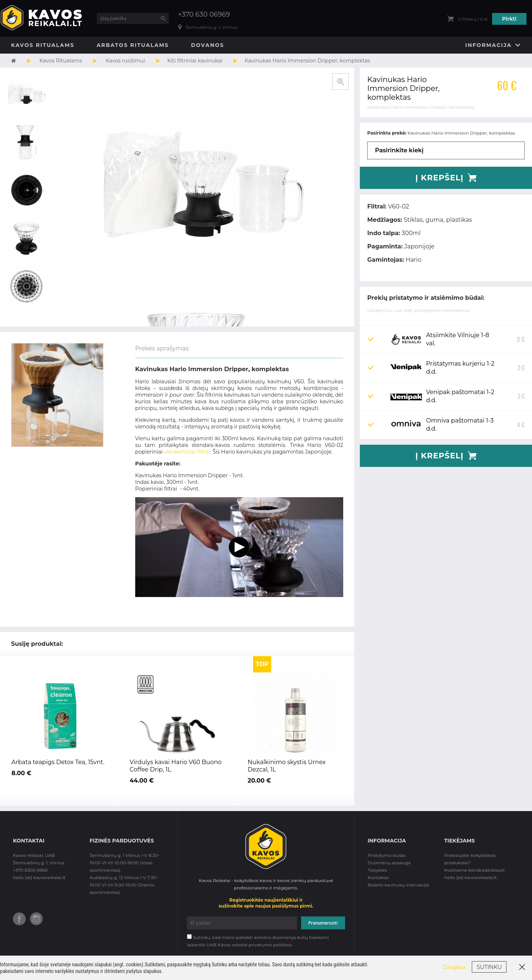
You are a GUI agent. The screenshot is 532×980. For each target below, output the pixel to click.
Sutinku (489, 967)
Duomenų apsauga (389, 863)
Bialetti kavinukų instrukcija (398, 885)
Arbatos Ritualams (133, 45)
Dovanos (208, 45)
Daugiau (454, 967)
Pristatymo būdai (387, 855)
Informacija (488, 45)
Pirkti (509, 19)
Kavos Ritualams (43, 45)
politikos (282, 945)
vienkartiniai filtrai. (188, 452)
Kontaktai (378, 877)
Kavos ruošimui (125, 61)
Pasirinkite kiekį (399, 150)
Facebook (19, 919)
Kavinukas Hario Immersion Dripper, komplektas (307, 61)
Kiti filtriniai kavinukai (195, 61)
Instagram (36, 919)
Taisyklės (377, 870)
